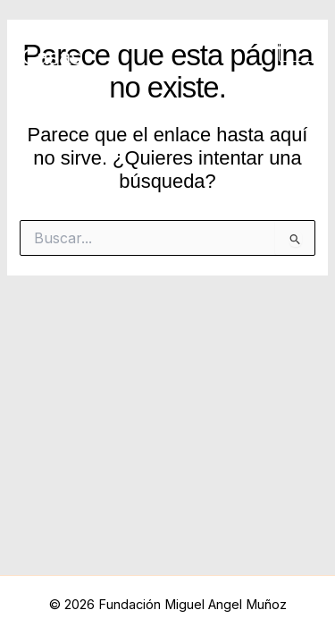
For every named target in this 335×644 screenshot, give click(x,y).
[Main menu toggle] (296, 45)
